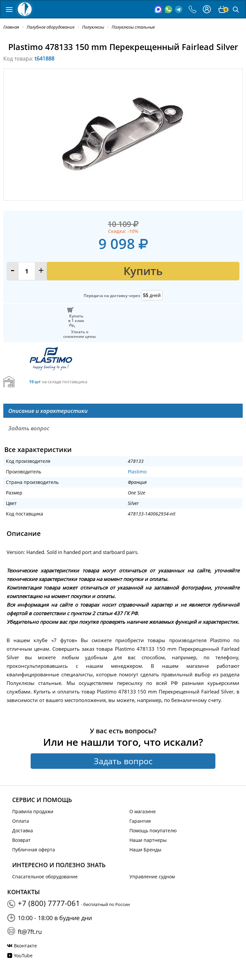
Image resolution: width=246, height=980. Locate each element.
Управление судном (152, 877)
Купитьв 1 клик (76, 318)
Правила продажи (33, 811)
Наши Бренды (145, 850)
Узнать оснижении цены (80, 334)
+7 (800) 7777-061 (49, 903)
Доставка (23, 830)
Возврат (21, 840)
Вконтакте (25, 946)
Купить (143, 271)
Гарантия (140, 821)
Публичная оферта (34, 850)
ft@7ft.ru (30, 932)
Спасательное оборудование (45, 877)
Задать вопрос (123, 761)
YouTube (23, 955)
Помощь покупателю (153, 830)
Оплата (21, 821)
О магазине (143, 811)
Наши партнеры (148, 840)
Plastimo (137, 472)
